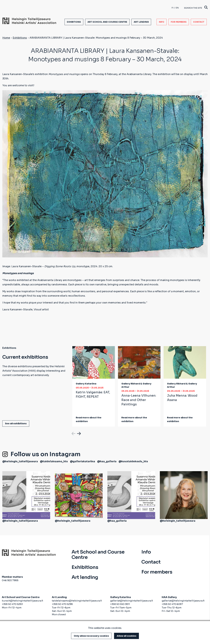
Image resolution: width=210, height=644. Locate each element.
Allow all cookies (126, 636)
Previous (73, 433)
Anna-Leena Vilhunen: (139, 400)
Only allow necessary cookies (91, 636)
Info (162, 22)
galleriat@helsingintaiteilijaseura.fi (132, 601)
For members (179, 22)
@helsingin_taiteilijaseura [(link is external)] (20, 461)
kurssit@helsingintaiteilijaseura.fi (23, 601)
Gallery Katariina (86, 384)
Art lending (141, 22)
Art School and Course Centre (107, 22)
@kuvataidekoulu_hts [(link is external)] (133, 461)
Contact (199, 22)
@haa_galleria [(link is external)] (107, 461)
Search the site (196, 8)
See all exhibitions (16, 423)
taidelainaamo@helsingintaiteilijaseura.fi (77, 601)
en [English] (177, 8)
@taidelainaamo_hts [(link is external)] (54, 461)
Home (6, 38)
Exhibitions (74, 22)
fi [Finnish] (172, 8)
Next (79, 433)
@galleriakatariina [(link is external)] (82, 461)
